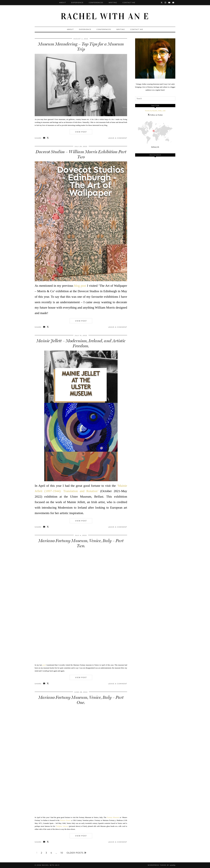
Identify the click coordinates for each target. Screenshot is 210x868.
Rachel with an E (105, 16)
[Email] (173, 3)
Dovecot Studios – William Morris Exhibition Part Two (81, 154)
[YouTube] (169, 3)
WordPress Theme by (162, 865)
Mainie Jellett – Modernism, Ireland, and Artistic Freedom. (81, 343)
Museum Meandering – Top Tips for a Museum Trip (81, 47)
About (63, 3)
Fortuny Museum (113, 817)
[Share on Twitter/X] (48, 138)
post (44, 665)
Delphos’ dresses (62, 826)
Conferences (96, 3)
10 (62, 853)
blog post (80, 286)
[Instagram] (165, 3)
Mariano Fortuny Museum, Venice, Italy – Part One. (81, 700)
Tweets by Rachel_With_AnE (155, 111)
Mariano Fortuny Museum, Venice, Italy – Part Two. (81, 543)
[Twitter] (162, 3)
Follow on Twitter (155, 115)
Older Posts (76, 853)
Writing (113, 3)
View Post (81, 132)
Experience (77, 3)
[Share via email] (44, 138)
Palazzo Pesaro (65, 820)
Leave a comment (118, 138)
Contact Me (129, 3)
